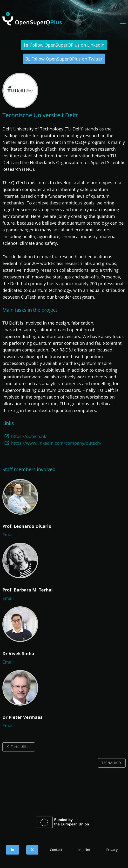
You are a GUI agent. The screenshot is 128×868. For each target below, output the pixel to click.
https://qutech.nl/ (29, 436)
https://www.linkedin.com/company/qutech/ (56, 443)
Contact (56, 850)
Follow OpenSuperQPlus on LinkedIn (64, 45)
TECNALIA (112, 763)
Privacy (112, 850)
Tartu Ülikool (19, 747)
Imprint (84, 850)
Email (8, 535)
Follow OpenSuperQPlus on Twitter (64, 59)
